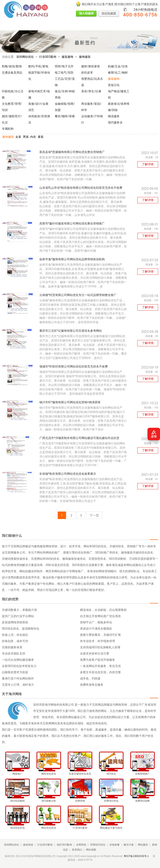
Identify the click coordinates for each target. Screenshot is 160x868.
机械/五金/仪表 (118, 66)
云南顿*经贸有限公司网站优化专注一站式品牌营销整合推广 (78, 295)
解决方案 (123, 26)
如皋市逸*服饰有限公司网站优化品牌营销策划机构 (72, 259)
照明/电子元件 (64, 66)
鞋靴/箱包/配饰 (12, 66)
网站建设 (137, 26)
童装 (41, 137)
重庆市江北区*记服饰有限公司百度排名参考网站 (71, 331)
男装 (26, 137)
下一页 (94, 515)
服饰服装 (85, 57)
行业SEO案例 (39, 26)
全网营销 (75, 26)
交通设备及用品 (12, 73)
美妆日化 (114, 85)
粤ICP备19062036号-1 (136, 856)
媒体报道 (22, 26)
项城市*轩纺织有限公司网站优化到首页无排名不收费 (74, 366)
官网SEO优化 (92, 26)
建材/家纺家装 (91, 66)
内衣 (33, 137)
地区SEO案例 (58, 26)
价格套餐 (109, 26)
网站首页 (8, 26)
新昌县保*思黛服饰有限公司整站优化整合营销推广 (72, 152)
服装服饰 (67, 57)
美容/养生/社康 (91, 91)
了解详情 (148, 164)
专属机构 (8, 129)
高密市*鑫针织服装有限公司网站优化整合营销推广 (72, 223)
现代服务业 (115, 122)
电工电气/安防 (64, 73)
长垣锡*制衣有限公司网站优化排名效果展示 (68, 474)
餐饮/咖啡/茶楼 (65, 116)
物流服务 (114, 116)
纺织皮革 (87, 73)
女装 (18, 137)
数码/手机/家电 (38, 66)
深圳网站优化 (25, 57)
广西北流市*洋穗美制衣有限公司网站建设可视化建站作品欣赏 (79, 438)
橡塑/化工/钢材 (118, 73)
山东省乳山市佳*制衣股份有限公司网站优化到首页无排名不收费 (81, 188)
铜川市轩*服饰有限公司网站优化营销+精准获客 (70, 402)
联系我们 (77, 850)
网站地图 (91, 850)
